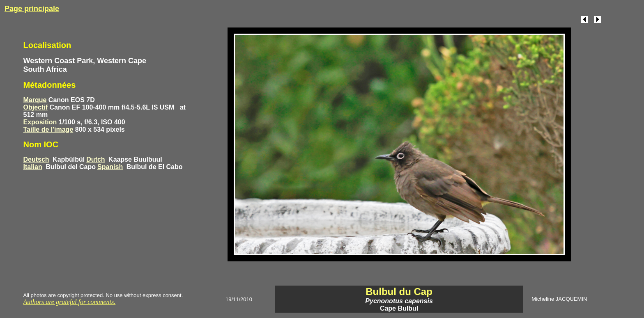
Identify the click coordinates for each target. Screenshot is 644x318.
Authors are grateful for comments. (70, 302)
